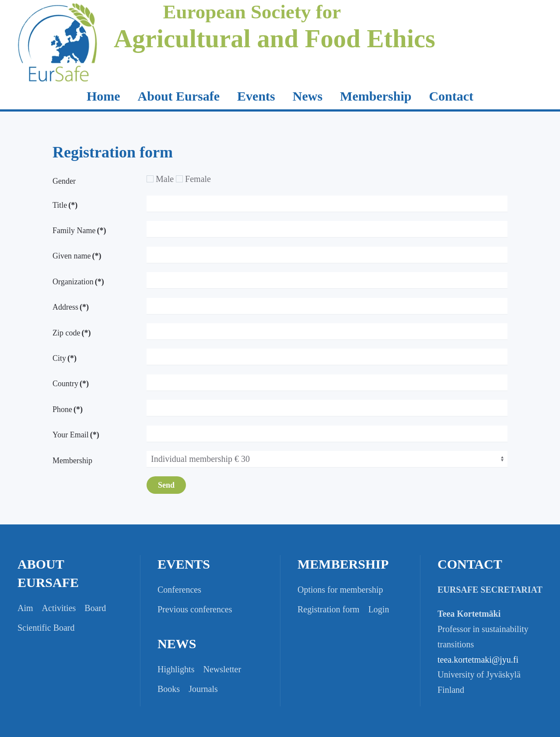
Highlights (176, 669)
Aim (25, 608)
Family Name (79, 231)
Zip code (72, 333)
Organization (78, 282)
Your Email (76, 435)
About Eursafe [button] (179, 96)
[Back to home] (58, 55)
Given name (77, 256)
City (65, 358)
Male (160, 179)
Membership (72, 461)
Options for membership (340, 590)
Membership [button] (376, 96)
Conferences (179, 590)
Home (103, 96)
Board (95, 608)
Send (166, 485)
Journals (203, 689)
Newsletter (222, 669)
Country (71, 384)
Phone (68, 409)
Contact (451, 96)
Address (71, 307)
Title (65, 205)
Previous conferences (195, 609)
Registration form (329, 609)
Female (193, 179)
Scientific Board (46, 628)
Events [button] (256, 96)
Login (379, 609)
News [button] (308, 96)
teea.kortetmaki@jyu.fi (478, 660)
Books (169, 689)
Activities (59, 608)
